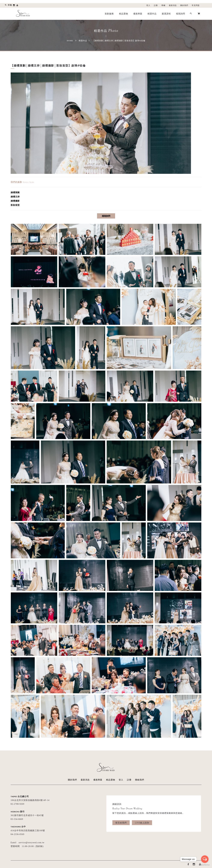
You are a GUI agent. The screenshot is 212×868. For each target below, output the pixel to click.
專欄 (163, 5)
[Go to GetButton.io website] (205, 865)
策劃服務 (109, 14)
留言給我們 (121, 823)
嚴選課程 (166, 14)
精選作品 (152, 14)
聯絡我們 (140, 780)
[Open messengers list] (205, 859)
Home (70, 41)
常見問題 (196, 5)
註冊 (156, 5)
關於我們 (184, 5)
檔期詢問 (181, 14)
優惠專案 (138, 14)
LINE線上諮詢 (142, 823)
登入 (148, 5)
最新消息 (173, 5)
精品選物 (124, 14)
